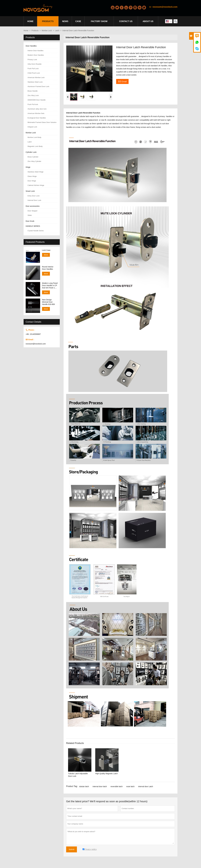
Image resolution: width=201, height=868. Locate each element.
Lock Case (46, 250)
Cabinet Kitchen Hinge (36, 185)
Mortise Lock (47, 31)
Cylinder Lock (31, 152)
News (65, 21)
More (46, 255)
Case (78, 21)
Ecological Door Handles (37, 118)
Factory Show (99, 21)
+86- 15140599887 (33, 334)
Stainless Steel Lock (35, 82)
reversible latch (117, 786)
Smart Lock (30, 191)
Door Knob (30, 221)
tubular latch (84, 786)
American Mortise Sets (36, 113)
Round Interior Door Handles (48, 268)
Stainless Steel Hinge (36, 172)
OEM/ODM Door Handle (37, 100)
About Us (148, 21)
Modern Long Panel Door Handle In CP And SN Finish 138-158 (50, 286)
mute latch (130, 786)
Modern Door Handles (36, 55)
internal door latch (100, 786)
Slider (30, 215)
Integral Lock (32, 127)
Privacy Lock (32, 60)
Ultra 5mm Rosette (34, 64)
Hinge (28, 167)
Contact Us (126, 21)
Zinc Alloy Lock (33, 95)
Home (30, 21)
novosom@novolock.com (165, 7)
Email (122, 81)
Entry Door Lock (34, 196)
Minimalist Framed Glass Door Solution (42, 122)
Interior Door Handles (36, 51)
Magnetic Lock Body (35, 146)
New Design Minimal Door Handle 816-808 (48, 302)
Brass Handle (33, 91)
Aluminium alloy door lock (37, 109)
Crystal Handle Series (36, 231)
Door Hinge (32, 181)
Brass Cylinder (33, 157)
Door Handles (31, 46)
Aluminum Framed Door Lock (38, 86)
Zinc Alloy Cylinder (34, 161)
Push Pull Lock (33, 69)
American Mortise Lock (36, 77)
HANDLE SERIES (33, 226)
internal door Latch (146, 786)
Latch (57, 31)
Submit (72, 849)
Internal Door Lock (34, 200)
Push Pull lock (33, 104)
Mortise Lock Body (34, 137)
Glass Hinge (32, 176)
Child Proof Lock (34, 73)
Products (48, 21)
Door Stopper (32, 211)
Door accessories (33, 206)
